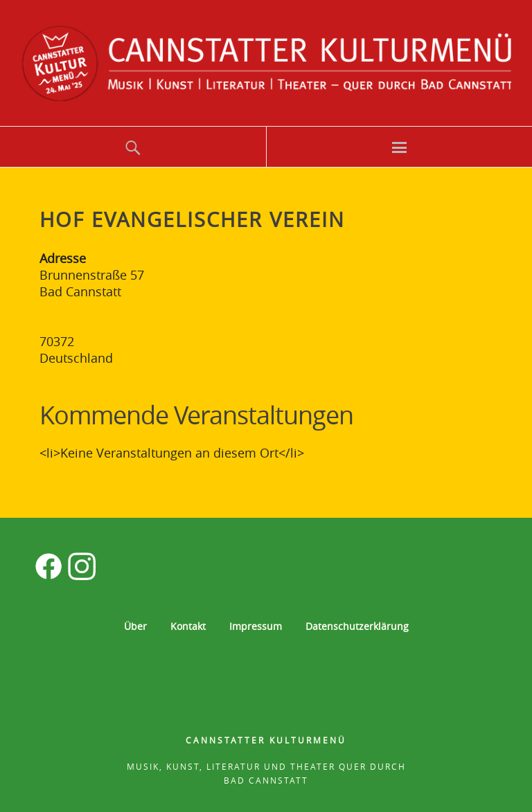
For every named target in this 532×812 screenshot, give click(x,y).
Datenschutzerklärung (357, 626)
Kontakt (188, 626)
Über (135, 626)
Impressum (256, 626)
